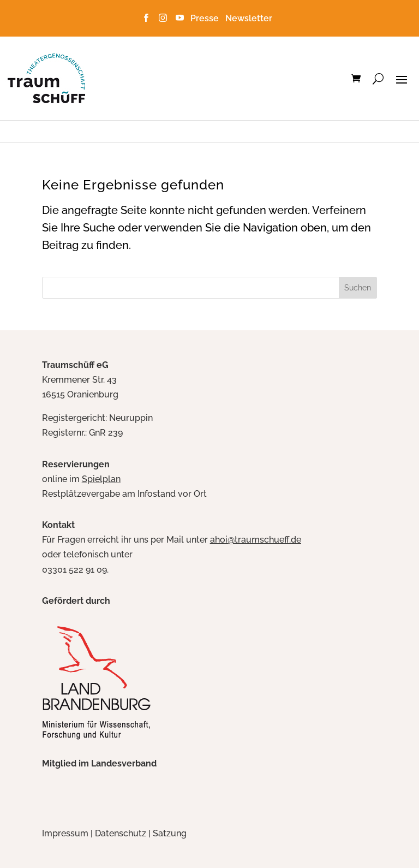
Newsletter (249, 18)
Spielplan (101, 479)
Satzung (170, 833)
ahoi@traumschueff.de (256, 540)
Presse (207, 18)
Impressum (65, 833)
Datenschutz (121, 833)
